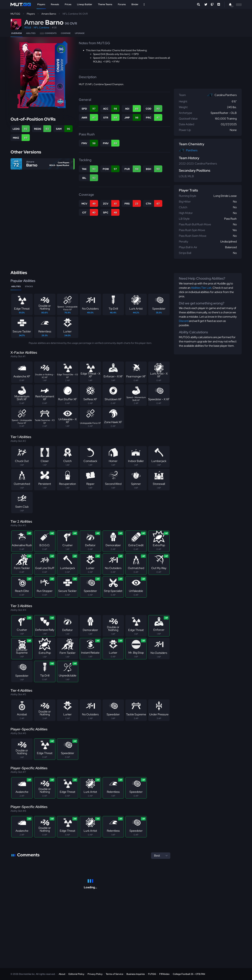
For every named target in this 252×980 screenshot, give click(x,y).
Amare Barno (49, 14)
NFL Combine (41, 27)
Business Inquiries (136, 974)
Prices (68, 4)
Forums (122, 4)
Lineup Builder (85, 4)
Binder (135, 4)
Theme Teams (105, 4)
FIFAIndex (164, 974)
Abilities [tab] (16, 286)
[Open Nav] (144, 4)
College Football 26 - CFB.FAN (189, 974)
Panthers (192, 150)
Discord (184, 321)
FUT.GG (152, 974)
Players (41, 4)
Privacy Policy (95, 974)
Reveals (55, 4)
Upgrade (80, 33)
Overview (16, 33)
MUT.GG (15, 14)
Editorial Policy (76, 974)
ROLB (28, 27)
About (62, 974)
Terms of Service (114, 974)
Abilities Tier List (201, 288)
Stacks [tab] (29, 286)
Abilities (31, 33)
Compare (66, 33)
